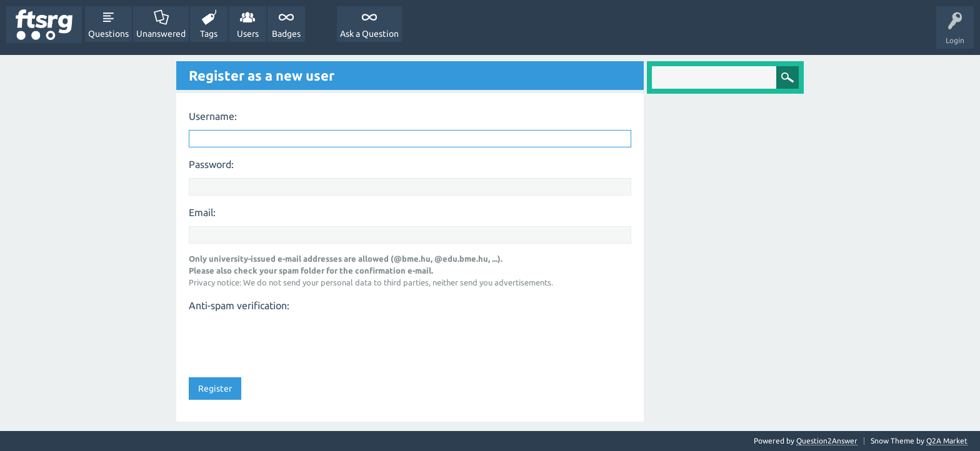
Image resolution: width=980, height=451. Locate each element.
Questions (108, 34)
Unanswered (161, 34)
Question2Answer (827, 441)
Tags (209, 34)
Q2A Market (947, 441)
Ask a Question (369, 34)
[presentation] (284, 340)
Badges (286, 34)
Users (248, 34)
